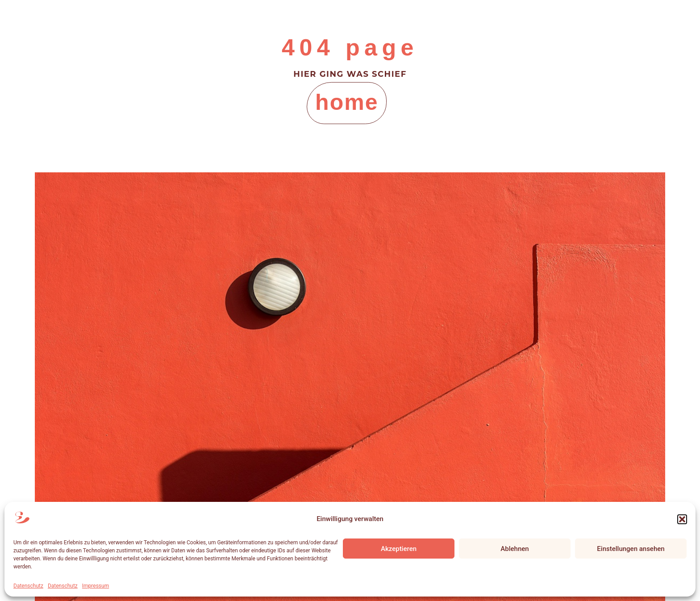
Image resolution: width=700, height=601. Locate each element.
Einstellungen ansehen (631, 549)
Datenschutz (28, 586)
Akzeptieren (399, 549)
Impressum (96, 586)
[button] (682, 519)
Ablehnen (515, 549)
